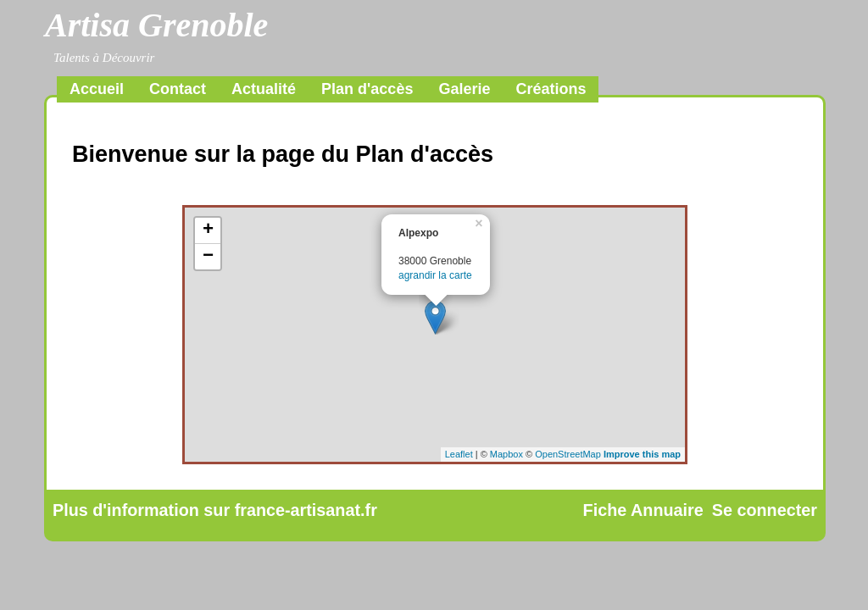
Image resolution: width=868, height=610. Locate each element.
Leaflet (459, 454)
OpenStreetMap (568, 454)
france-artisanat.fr (306, 510)
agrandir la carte (435, 275)
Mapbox (506, 454)
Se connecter (765, 510)
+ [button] (208, 230)
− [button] (208, 257)
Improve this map (642, 454)
